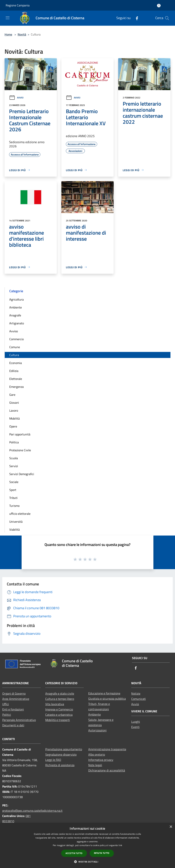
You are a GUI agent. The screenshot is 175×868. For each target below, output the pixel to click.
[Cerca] (167, 18)
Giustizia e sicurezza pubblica (107, 699)
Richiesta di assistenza (60, 765)
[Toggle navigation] (8, 18)
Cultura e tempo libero (60, 699)
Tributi (13, 498)
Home (8, 34)
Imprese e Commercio (59, 709)
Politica (14, 442)
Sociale (14, 482)
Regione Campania (18, 5)
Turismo (14, 506)
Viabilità (14, 529)
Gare (12, 395)
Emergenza (16, 387)
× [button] (171, 827)
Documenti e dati (13, 725)
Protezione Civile (20, 450)
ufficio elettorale (20, 514)
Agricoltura (16, 299)
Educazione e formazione (104, 693)
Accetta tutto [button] (74, 853)
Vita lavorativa (55, 704)
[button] (87, 862)
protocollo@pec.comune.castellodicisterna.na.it (32, 811)
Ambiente (16, 307)
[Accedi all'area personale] (159, 6)
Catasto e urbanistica (59, 715)
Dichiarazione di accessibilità (107, 770)
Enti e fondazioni (13, 709)
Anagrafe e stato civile (60, 693)
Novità (22, 34)
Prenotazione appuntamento (64, 749)
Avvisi (16, 98)
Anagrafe (15, 315)
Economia (16, 363)
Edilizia (14, 371)
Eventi (135, 727)
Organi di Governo (14, 693)
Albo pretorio (97, 754)
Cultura (14, 355)
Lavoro (14, 410)
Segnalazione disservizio (61, 754)
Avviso (14, 331)
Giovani (14, 403)
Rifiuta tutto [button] (102, 853)
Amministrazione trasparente (107, 749)
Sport (13, 490)
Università (16, 522)
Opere (13, 426)
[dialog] (87, 845)
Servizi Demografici (22, 474)
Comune (15, 347)
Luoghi (136, 722)
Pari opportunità (20, 434)
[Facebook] (135, 18)
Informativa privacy (101, 760)
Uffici (6, 704)
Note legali (95, 765)
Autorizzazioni (97, 730)
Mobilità (14, 418)
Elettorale (16, 379)
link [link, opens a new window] (120, 845)
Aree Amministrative (16, 699)
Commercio (16, 339)
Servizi (14, 466)
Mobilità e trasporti (58, 720)
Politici (7, 715)
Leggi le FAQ (53, 760)
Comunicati (139, 699)
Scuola (14, 458)
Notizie (136, 693)
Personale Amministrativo (19, 720)
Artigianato (17, 323)
